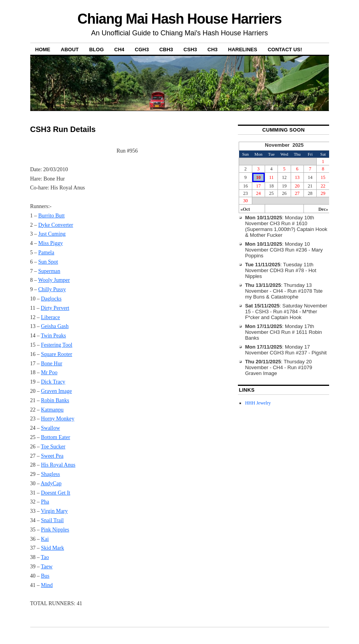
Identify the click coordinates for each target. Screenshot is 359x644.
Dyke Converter (56, 225)
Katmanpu (52, 410)
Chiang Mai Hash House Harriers (180, 19)
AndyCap (51, 483)
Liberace (51, 317)
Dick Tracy (53, 382)
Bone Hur (52, 364)
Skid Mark (53, 548)
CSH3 (190, 49)
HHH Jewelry (258, 403)
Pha (45, 502)
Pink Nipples (55, 530)
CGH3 (142, 49)
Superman (49, 271)
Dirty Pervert (55, 308)
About (70, 49)
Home (43, 49)
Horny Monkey (58, 419)
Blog (97, 49)
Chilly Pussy (52, 289)
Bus (45, 576)
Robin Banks (55, 400)
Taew (47, 567)
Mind (47, 585)
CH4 (119, 49)
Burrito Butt (52, 216)
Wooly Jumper (54, 280)
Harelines (243, 49)
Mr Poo (49, 372)
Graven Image (57, 391)
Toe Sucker (53, 447)
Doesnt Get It (56, 493)
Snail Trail (53, 520)
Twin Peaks (53, 336)
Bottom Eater (56, 437)
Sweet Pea (52, 456)
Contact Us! (285, 49)
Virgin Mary (54, 511)
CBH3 (166, 49)
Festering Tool (57, 345)
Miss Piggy (51, 243)
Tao (45, 557)
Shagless (51, 474)
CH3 (213, 49)
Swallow (51, 428)
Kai (45, 539)
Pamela (46, 253)
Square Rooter (57, 354)
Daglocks (51, 299)
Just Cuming (52, 234)
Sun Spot (48, 262)
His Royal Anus (58, 465)
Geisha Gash (55, 326)
